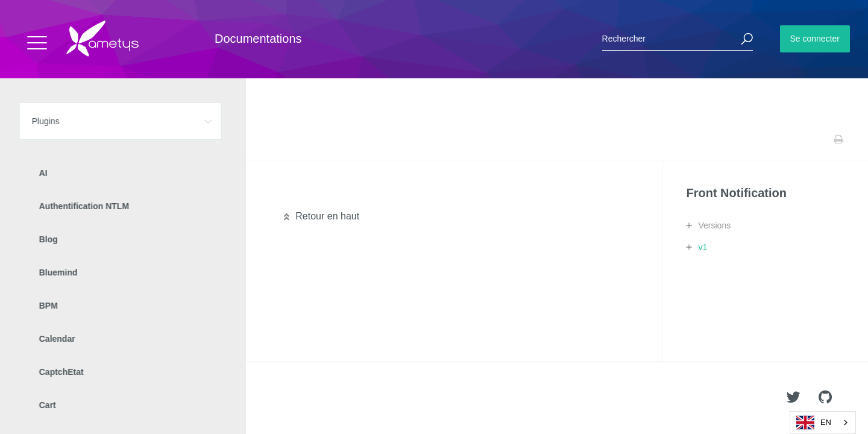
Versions (714, 225)
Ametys (80, 398)
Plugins (71, 139)
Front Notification (121, 139)
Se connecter (815, 39)
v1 (703, 247)
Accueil (36, 139)
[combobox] (823, 423)
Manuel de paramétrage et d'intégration (119, 194)
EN (814, 423)
